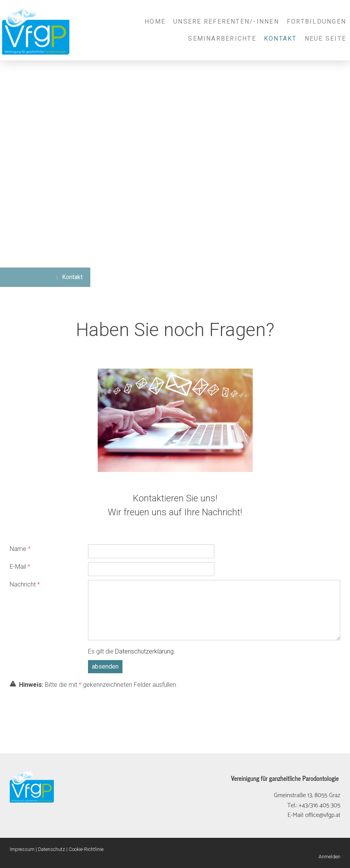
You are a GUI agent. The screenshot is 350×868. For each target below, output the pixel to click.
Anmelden (329, 857)
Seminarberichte (222, 39)
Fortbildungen (316, 21)
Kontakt (280, 39)
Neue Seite (325, 39)
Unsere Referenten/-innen (226, 21)
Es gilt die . (132, 651)
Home (155, 21)
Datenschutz (52, 849)
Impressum (22, 849)
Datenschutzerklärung (144, 651)
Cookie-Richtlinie (86, 849)
